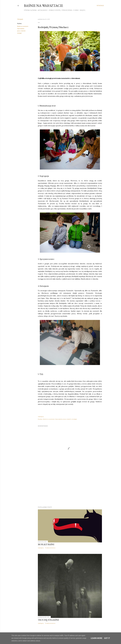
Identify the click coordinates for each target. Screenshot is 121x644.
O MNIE (76, 10)
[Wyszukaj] (100, 6)
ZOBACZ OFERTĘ (55, 10)
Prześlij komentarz (50, 548)
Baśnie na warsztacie (43, 6)
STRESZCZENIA (67, 10)
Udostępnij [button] (20, 19)
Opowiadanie (21, 29)
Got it (107, 638)
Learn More (97, 638)
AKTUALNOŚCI (43, 10)
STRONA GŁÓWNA (30, 10)
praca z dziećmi (21, 31)
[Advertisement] (70, 489)
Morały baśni (46, 544)
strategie (19, 33)
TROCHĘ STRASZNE (48, 620)
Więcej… (83, 10)
